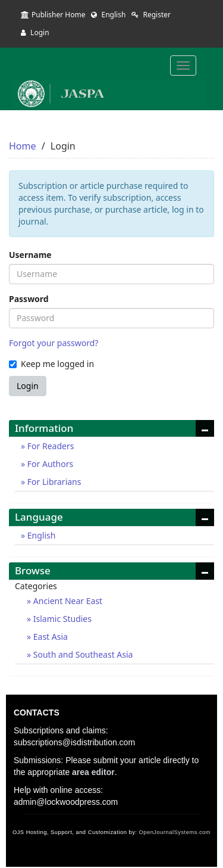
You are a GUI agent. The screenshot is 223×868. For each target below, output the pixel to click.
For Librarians (53, 482)
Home (23, 146)
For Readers (49, 446)
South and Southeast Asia (82, 654)
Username (30, 255)
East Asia (49, 637)
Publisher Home (53, 15)
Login (35, 32)
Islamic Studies (61, 619)
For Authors (49, 464)
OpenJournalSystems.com (175, 832)
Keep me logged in (51, 364)
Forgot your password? (54, 343)
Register (151, 15)
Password (29, 299)
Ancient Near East (67, 601)
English (108, 15)
